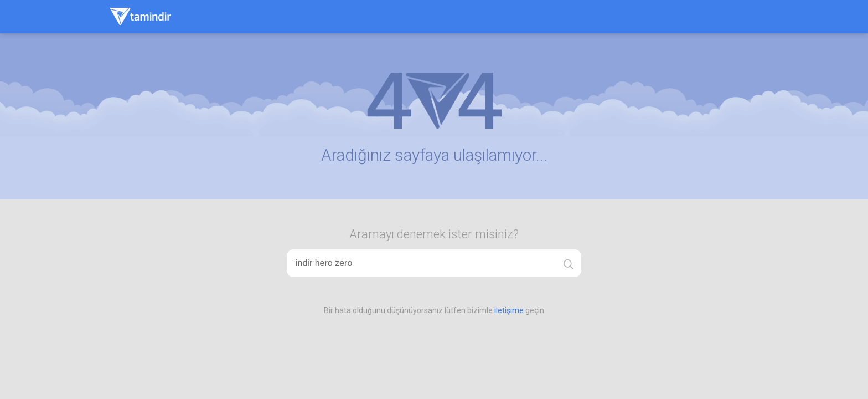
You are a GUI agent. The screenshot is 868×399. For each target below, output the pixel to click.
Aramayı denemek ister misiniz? (434, 234)
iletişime (509, 310)
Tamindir (141, 17)
